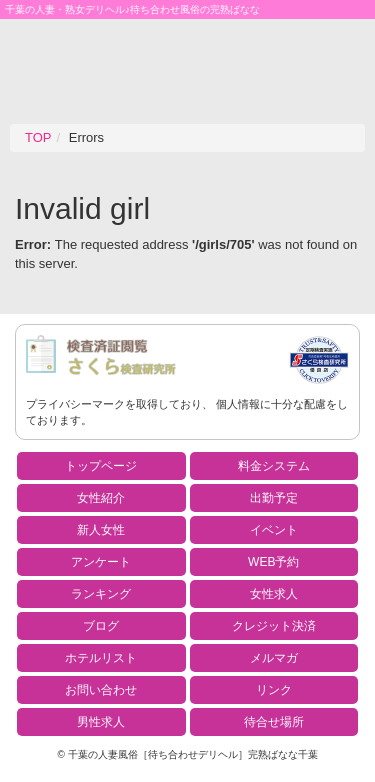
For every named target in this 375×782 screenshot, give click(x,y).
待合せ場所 (274, 722)
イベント (274, 530)
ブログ (101, 626)
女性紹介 (101, 498)
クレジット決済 (274, 626)
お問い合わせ (101, 690)
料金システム (274, 466)
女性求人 (274, 594)
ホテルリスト (101, 658)
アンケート (101, 562)
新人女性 (101, 530)
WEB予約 (273, 562)
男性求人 (101, 722)
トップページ (101, 466)
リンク (274, 690)
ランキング (101, 594)
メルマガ (274, 658)
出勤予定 (274, 498)
